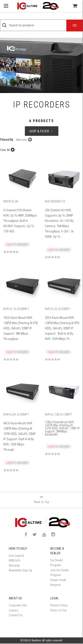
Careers (14, 610)
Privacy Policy (59, 605)
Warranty (14, 566)
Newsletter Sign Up (21, 570)
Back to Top (41, 498)
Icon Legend (16, 556)
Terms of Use (59, 610)
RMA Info (15, 560)
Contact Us (16, 615)
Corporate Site (18, 605)
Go (75, 26)
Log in (9, 244)
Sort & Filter (42, 131)
